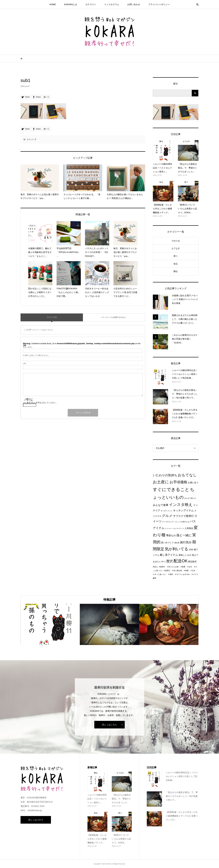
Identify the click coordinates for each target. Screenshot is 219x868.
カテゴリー (91, 4)
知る (176, 264)
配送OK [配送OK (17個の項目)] (181, 561)
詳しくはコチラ (36, 820)
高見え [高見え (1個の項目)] (155, 567)
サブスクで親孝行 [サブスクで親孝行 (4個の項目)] (183, 516)
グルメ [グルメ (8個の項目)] (167, 516)
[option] (50, 624)
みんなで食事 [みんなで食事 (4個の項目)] (161, 505)
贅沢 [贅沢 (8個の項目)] (170, 561)
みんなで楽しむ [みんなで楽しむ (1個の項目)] (190, 498)
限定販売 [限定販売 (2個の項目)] (192, 562)
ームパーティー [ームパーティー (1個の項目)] (178, 528)
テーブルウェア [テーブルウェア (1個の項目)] (168, 522)
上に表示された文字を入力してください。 (40, 403)
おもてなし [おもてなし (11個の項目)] (187, 475)
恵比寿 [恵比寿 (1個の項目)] (177, 543)
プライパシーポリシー (159, 4)
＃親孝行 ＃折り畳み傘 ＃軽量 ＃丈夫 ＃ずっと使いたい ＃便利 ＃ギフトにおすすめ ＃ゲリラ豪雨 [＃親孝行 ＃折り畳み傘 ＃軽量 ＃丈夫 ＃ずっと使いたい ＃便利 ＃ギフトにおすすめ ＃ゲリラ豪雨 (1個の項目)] (175, 574)
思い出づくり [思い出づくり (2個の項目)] (167, 543)
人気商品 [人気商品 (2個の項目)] (189, 528)
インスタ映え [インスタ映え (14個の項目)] (181, 505)
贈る (176, 271)
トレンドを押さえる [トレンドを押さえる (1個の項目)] (182, 522)
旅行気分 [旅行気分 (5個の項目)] (186, 542)
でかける (176, 241)
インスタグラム (112, 4)
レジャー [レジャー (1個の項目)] (168, 528)
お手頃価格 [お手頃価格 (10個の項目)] (178, 482)
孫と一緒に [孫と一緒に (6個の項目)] (184, 535)
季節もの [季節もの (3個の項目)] (171, 535)
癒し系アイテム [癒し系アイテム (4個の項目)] (169, 555)
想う (176, 256)
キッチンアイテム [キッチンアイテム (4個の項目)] (183, 510)
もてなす (176, 248)
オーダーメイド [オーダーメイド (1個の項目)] (167, 511)
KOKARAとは (71, 4)
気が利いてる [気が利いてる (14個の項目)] (177, 549)
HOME (53, 4)
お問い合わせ (134, 4)
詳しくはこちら (109, 725)
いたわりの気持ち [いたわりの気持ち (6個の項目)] (165, 475)
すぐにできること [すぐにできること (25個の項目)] (171, 489)
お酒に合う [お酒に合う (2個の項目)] (193, 483)
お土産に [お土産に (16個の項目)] (161, 482)
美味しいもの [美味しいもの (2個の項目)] (185, 555)
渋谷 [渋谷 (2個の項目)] (191, 550)
